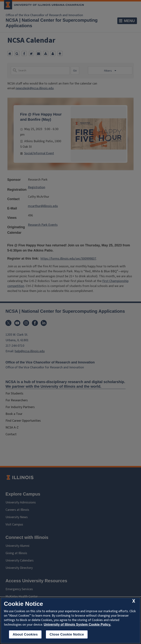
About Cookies (25, 634)
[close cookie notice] (134, 601)
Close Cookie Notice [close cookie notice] (67, 634)
